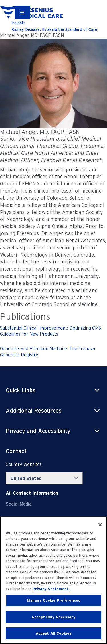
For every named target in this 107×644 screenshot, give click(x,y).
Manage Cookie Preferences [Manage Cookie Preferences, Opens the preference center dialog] (53, 600)
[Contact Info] (32, 493)
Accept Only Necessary (53, 617)
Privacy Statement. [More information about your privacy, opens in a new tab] (51, 589)
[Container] (22, 12)
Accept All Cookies (53, 633)
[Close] (100, 525)
